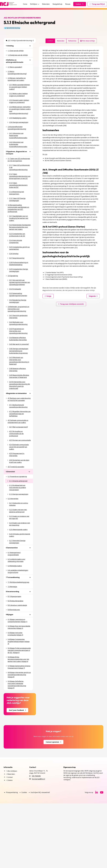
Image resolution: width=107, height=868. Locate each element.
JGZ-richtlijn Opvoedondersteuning (19, 41)
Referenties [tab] (72, 41)
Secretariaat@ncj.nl (38, 779)
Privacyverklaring (12, 792)
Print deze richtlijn (88, 41)
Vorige (48, 296)
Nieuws (68, 4)
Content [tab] (50, 41)
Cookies (24, 792)
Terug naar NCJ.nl (98, 5)
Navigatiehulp (57, 4)
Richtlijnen (35, 4)
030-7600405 (36, 776)
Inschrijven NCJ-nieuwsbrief (40, 792)
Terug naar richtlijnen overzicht (71, 304)
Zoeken (80, 4)
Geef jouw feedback (17, 710)
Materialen (46, 4)
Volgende (93, 296)
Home (25, 4)
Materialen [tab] (61, 41)
